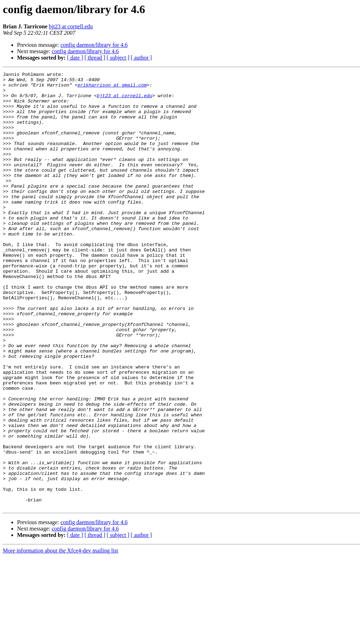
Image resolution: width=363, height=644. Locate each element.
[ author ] (141, 58)
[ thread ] (95, 58)
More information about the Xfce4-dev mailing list (60, 638)
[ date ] (75, 58)
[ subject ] (118, 58)
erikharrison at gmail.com (112, 88)
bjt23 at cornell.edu (71, 26)
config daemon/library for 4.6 (94, 45)
